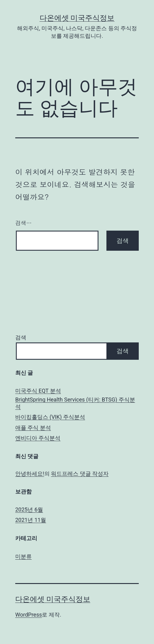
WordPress (29, 615)
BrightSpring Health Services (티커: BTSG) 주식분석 (75, 403)
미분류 (23, 556)
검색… (23, 223)
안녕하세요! (30, 474)
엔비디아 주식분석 (38, 438)
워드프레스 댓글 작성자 (80, 474)
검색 (21, 337)
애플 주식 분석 (33, 428)
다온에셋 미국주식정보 (77, 18)
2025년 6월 (29, 510)
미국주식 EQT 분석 (38, 391)
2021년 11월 (31, 520)
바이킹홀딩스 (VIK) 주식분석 (50, 417)
